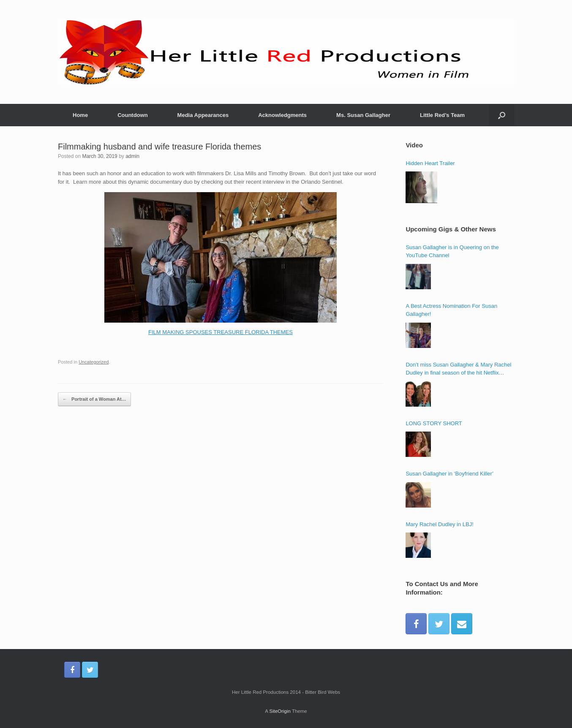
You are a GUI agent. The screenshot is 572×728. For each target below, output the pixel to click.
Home (80, 115)
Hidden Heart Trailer (430, 163)
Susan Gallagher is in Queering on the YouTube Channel (452, 251)
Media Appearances (203, 115)
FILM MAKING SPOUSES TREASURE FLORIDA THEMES (221, 332)
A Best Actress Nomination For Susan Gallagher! (451, 310)
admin (132, 156)
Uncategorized (94, 362)
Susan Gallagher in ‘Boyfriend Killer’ (449, 474)
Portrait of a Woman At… (94, 399)
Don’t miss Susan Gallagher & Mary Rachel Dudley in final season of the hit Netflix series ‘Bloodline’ (458, 369)
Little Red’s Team (442, 115)
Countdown (132, 115)
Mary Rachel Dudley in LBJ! (439, 524)
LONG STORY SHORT (434, 423)
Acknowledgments (282, 115)
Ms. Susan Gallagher (363, 115)
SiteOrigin (280, 711)
